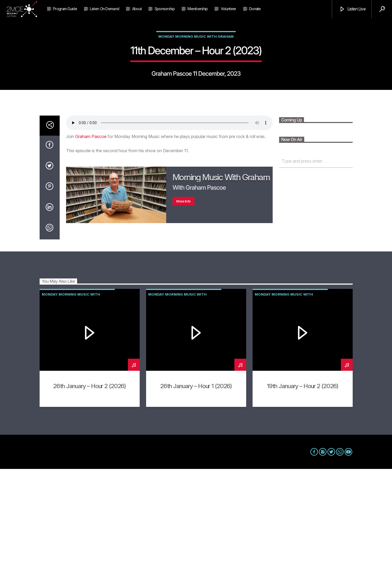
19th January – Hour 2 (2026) (302, 494)
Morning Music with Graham (221, 285)
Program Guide (65, 9)
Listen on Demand (104, 9)
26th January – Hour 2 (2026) (90, 494)
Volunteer (229, 9)
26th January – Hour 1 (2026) (196, 494)
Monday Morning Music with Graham (196, 90)
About (137, 9)
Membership (198, 9)
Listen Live (352, 9)
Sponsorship (165, 9)
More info (183, 309)
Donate (255, 9)
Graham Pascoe (91, 244)
